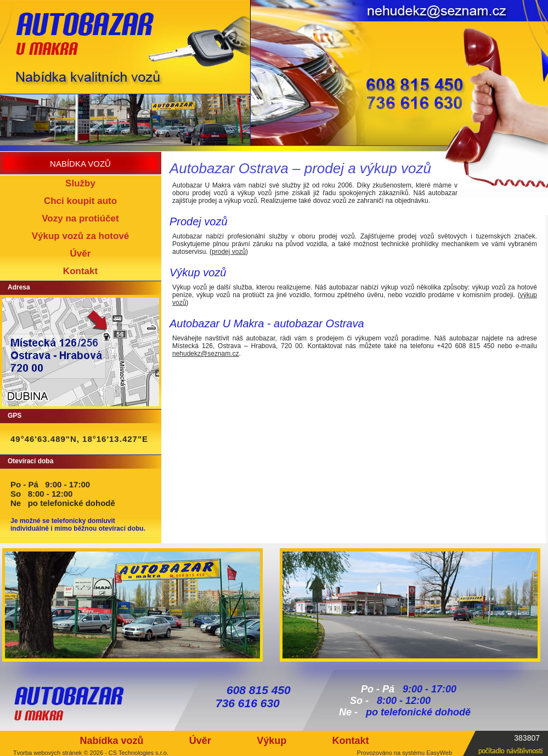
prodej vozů (229, 252)
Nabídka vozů (111, 741)
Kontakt (351, 741)
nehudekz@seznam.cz (206, 354)
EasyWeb (439, 753)
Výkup (272, 741)
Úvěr (200, 741)
